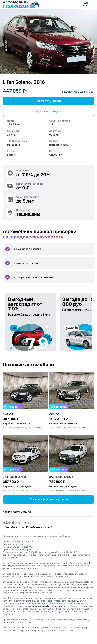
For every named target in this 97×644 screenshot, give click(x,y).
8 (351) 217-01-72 (17, 523)
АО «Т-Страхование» (25, 576)
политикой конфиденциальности (49, 606)
